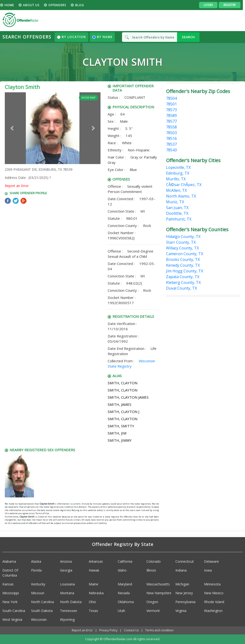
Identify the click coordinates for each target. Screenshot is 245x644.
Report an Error (17, 186)
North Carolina (42, 602)
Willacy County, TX (182, 248)
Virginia (181, 611)
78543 (171, 150)
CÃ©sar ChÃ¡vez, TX (184, 185)
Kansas (8, 584)
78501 (171, 104)
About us (33, 5)
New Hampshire (159, 593)
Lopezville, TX (178, 167)
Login (210, 5)
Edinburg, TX (178, 173)
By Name (102, 37)
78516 (171, 138)
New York (10, 602)
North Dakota (71, 602)
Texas (93, 611)
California (125, 561)
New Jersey (184, 593)
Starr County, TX (181, 242)
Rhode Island (214, 602)
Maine (94, 584)
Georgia (66, 570)
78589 (171, 116)
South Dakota (42, 611)
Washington (213, 611)
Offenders (59, 5)
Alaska (36, 561)
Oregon (152, 602)
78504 (171, 98)
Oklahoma (126, 602)
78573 (171, 110)
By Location (71, 37)
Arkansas (96, 561)
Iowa (208, 570)
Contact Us (131, 630)
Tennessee (69, 611)
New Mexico (214, 593)
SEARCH (188, 37)
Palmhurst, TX (179, 219)
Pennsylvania (185, 602)
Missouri (38, 593)
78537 (171, 144)
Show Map (89, 97)
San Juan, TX (177, 208)
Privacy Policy (108, 630)
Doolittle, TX (177, 213)
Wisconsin (39, 619)
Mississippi (11, 593)
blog (82, 5)
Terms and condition (159, 630)
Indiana (181, 570)
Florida (36, 570)
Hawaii (94, 570)
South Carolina (14, 611)
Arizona (66, 561)
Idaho (122, 570)
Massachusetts (158, 584)
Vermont (153, 611)
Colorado (154, 561)
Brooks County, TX (183, 259)
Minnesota (212, 584)
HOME (11, 5)
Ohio (92, 602)
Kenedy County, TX (183, 265)
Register (232, 5)
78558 (171, 127)
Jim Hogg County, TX (185, 271)
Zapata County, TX (183, 277)
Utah (121, 611)
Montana (67, 593)
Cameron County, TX (185, 254)
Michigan (182, 584)
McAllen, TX (176, 190)
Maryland (125, 584)
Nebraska (96, 593)
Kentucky (38, 584)
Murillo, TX (176, 179)
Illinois (151, 570)
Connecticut (185, 561)
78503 (171, 133)
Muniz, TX (175, 202)
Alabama (9, 561)
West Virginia (12, 619)
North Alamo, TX (181, 196)
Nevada (124, 593)
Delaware (212, 561)
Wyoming (67, 619)
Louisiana (67, 584)
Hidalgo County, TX (183, 237)
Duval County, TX (181, 288)
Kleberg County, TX (183, 282)
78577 (171, 121)
